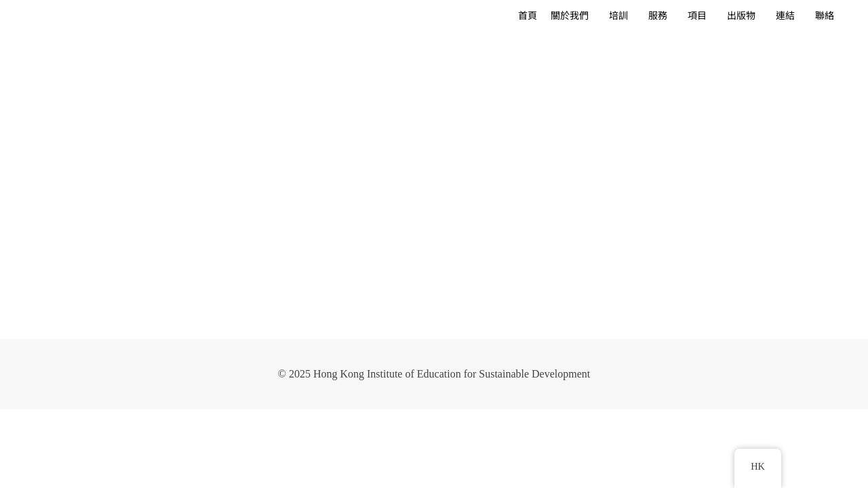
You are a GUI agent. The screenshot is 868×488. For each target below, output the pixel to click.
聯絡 (825, 16)
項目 (697, 16)
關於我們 (570, 16)
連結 (785, 16)
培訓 (618, 16)
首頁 (528, 16)
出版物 (741, 16)
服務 (658, 16)
